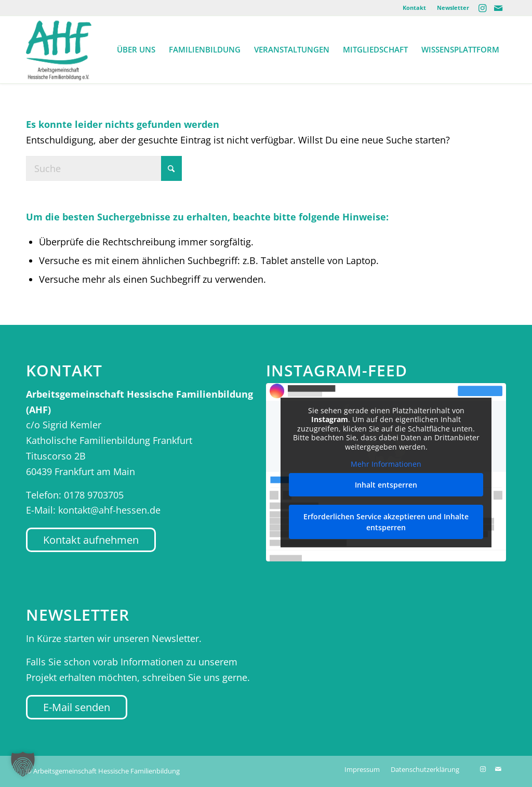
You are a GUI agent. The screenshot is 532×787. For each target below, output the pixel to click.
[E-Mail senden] (77, 707)
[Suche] (104, 168)
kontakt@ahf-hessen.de (109, 510)
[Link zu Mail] (498, 8)
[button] (23, 764)
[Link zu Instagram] (482, 8)
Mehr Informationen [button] (386, 464)
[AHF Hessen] (59, 49)
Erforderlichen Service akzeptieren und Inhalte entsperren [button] (386, 522)
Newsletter (453, 8)
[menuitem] (415, 8)
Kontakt (414, 8)
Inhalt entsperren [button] (386, 485)
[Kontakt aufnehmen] (91, 540)
